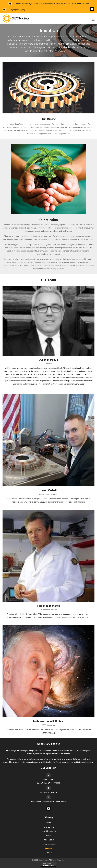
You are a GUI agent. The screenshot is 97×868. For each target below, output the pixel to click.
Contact (49, 853)
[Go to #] (92, 9)
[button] (48, 88)
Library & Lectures (49, 844)
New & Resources (49, 831)
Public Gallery (49, 840)
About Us (49, 848)
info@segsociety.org (17, 10)
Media (49, 836)
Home (49, 823)
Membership (49, 827)
